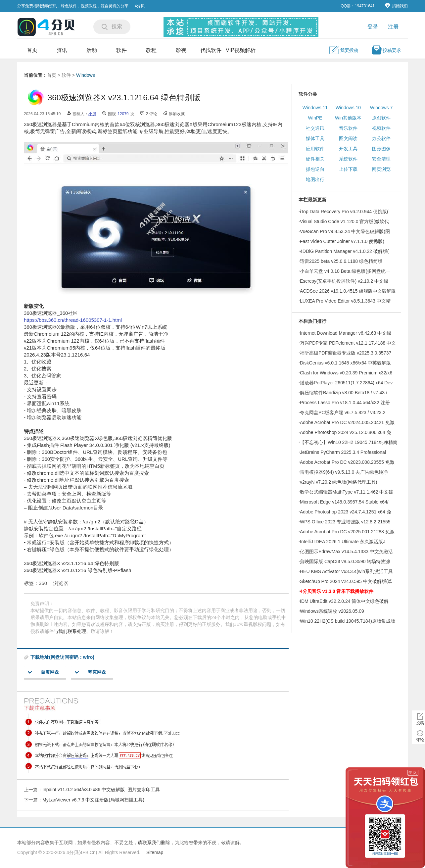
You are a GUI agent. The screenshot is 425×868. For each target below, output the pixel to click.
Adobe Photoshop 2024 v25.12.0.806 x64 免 (346, 432)
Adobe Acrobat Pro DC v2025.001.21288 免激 (347, 532)
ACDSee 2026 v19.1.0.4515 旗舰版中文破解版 (348, 291)
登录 (373, 27)
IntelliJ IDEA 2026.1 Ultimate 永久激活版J (343, 542)
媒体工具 (315, 138)
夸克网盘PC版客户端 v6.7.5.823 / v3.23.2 (343, 412)
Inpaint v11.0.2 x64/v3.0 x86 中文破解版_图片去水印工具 (101, 790)
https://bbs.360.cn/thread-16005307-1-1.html (73, 320)
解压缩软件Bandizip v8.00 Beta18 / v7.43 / (344, 393)
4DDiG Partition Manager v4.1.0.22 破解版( (344, 251)
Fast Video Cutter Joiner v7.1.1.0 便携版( (342, 241)
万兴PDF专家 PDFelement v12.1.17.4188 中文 (348, 343)
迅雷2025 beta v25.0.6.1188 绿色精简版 (341, 261)
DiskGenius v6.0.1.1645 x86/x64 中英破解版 (345, 363)
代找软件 (211, 50)
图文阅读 (348, 138)
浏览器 (61, 583)
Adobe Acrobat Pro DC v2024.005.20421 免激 (347, 422)
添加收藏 (177, 114)
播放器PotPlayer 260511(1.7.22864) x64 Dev (346, 383)
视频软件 (381, 128)
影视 (181, 50)
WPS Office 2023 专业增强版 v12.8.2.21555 (345, 522)
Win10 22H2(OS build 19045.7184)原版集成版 (348, 621)
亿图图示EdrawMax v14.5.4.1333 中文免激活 (346, 552)
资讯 (62, 50)
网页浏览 (381, 169)
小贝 (92, 114)
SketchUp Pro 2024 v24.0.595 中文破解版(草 (346, 581)
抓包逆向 (315, 169)
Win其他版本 (348, 118)
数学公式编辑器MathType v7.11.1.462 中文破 (347, 492)
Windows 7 (381, 108)
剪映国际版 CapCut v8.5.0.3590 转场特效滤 (345, 561)
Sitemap (155, 852)
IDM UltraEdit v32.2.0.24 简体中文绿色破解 (344, 601)
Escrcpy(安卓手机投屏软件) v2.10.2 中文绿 (344, 281)
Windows (86, 75)
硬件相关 (315, 159)
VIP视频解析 (241, 50)
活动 (92, 50)
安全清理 (381, 159)
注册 (393, 27)
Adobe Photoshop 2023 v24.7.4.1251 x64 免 (346, 512)
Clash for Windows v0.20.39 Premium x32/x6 (346, 373)
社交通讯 (315, 128)
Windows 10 (348, 108)
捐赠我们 (396, 6)
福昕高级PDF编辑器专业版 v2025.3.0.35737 (346, 353)
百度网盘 (44, 672)
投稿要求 (386, 50)
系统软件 (348, 159)
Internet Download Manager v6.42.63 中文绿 (346, 333)
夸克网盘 (91, 672)
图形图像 (381, 149)
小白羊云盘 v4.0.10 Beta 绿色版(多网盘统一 (345, 271)
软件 (121, 50)
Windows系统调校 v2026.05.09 (332, 611)
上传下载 (348, 169)
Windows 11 (315, 108)
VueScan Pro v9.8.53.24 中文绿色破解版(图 (345, 231)
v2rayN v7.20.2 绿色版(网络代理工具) (338, 482)
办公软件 (381, 138)
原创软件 (381, 118)
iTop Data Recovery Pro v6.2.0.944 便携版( (344, 212)
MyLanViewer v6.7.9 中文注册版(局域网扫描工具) (93, 800)
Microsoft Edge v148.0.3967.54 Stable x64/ (344, 502)
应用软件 (315, 149)
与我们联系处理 (70, 631)
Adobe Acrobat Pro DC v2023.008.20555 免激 (347, 462)
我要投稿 (344, 50)
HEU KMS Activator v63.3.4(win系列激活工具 (346, 571)
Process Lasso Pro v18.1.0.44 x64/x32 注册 (345, 403)
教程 (151, 50)
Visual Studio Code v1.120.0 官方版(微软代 (344, 221)
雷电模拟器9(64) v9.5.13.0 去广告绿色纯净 (344, 472)
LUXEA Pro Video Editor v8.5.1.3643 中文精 (345, 301)
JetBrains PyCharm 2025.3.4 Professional (343, 452)
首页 (32, 50)
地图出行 (315, 179)
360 (43, 583)
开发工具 (348, 149)
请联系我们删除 (154, 843)
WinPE (315, 118)
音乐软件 (348, 128)
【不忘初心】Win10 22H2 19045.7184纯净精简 (349, 442)
